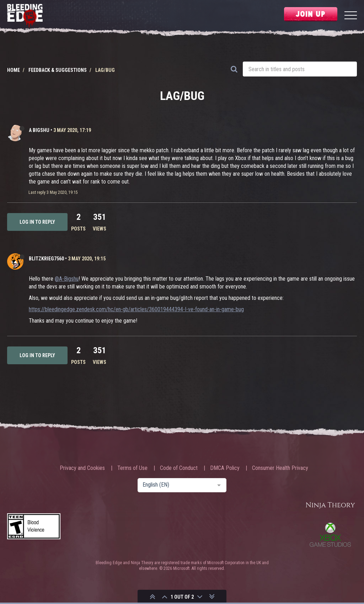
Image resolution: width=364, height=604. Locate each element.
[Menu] (351, 16)
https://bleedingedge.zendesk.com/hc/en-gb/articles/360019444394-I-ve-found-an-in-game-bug (136, 309)
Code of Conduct (179, 468)
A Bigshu (39, 130)
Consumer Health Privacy (280, 468)
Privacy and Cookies (82, 468)
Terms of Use (132, 468)
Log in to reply (37, 222)
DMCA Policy (225, 468)
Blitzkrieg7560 (46, 259)
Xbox (330, 535)
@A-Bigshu (67, 279)
